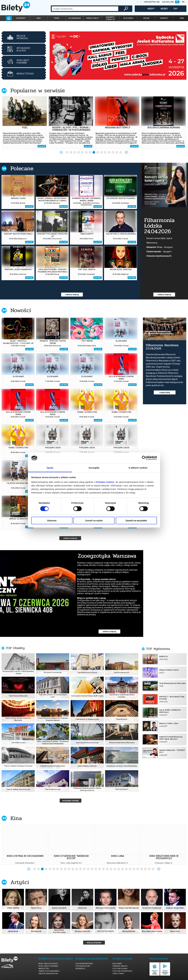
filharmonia (75, 18)
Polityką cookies (105, 482)
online (146, 18)
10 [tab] (102, 152)
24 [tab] (123, 869)
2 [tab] (71, 152)
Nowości (21, 310)
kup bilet (42, 146)
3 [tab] (75, 152)
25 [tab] (126, 869)
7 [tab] (90, 152)
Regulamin (117, 964)
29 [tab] (142, 869)
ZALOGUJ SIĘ (168, 2)
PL (177, 2)
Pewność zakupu (120, 966)
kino (39, 18)
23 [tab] (119, 869)
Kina (16, 818)
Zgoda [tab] (50, 468)
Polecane (22, 168)
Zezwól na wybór (94, 521)
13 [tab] (113, 152)
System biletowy (83, 966)
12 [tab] (109, 152)
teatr (57, 18)
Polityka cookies (120, 969)
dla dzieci (128, 18)
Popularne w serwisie (38, 90)
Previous (61, 152)
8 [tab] (94, 152)
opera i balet (92, 18)
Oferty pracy (118, 974)
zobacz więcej (72, 295)
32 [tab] (153, 869)
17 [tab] (96, 869)
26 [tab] (130, 869)
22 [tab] (115, 869)
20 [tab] (107, 869)
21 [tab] (111, 869)
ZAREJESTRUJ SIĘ (152, 2)
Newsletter (44, 969)
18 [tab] (100, 869)
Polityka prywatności (122, 971)
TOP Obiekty (15, 648)
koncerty (21, 18)
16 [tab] (92, 869)
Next (126, 152)
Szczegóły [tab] (94, 468)
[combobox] (85, 9)
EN (183, 2)
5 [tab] (83, 152)
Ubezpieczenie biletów (48, 974)
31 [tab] (149, 869)
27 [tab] (134, 869)
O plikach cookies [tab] (138, 468)
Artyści (20, 882)
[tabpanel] (118, 56)
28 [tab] (138, 869)
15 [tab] (121, 152)
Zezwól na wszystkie (136, 521)
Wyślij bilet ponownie (48, 966)
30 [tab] (146, 869)
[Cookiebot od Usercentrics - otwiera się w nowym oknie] (144, 458)
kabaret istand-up (110, 18)
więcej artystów (94, 943)
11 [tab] (105, 152)
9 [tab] (98, 152)
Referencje (80, 969)
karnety (164, 18)
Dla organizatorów (84, 964)
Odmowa (52, 521)
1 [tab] (67, 152)
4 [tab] (79, 152)
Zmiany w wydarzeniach (49, 971)
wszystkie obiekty (71, 801)
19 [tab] (104, 869)
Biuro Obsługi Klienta (48, 964)
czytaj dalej (165, 392)
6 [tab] (86, 152)
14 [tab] (117, 152)
